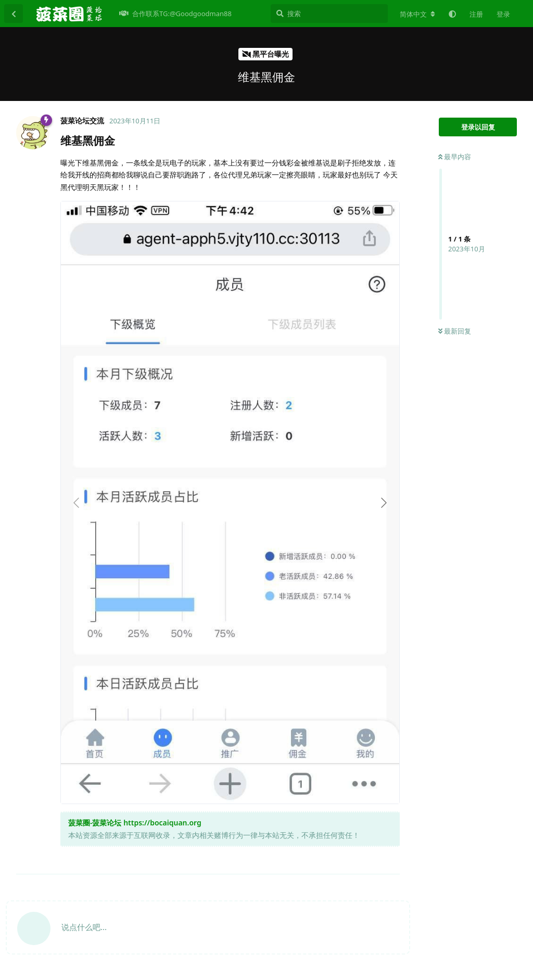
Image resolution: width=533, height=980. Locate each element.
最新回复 (455, 331)
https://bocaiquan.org (162, 823)
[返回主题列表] (14, 14)
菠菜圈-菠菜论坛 (95, 823)
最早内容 (455, 157)
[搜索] (329, 14)
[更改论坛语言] (417, 14)
